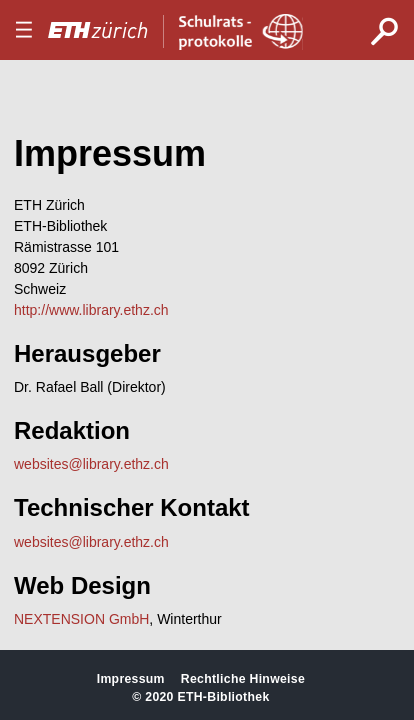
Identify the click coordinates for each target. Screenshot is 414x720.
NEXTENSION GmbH (81, 619)
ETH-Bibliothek (223, 697)
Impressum (131, 679)
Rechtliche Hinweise (243, 679)
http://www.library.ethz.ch (91, 310)
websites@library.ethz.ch (91, 464)
